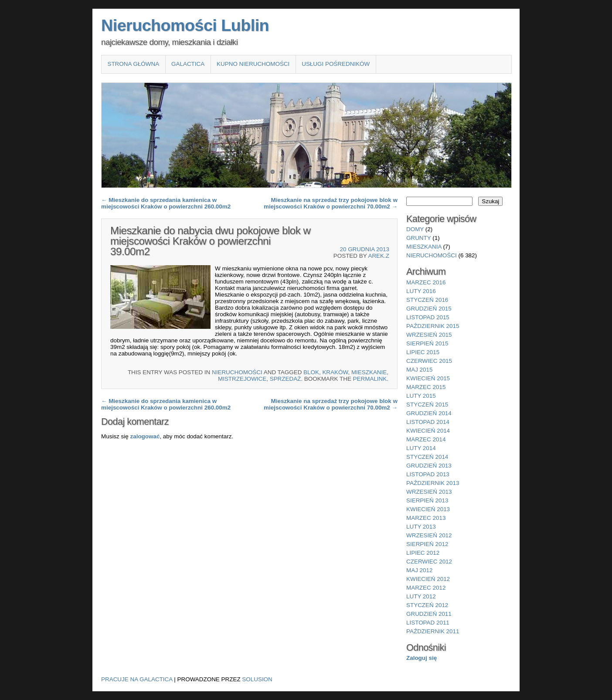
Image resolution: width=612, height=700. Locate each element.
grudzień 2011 (429, 614)
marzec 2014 (426, 439)
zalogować (145, 436)
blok (311, 372)
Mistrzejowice (242, 379)
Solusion (257, 679)
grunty (419, 238)
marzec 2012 (426, 588)
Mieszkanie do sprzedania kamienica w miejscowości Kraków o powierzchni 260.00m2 (166, 203)
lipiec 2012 (423, 553)
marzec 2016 (426, 282)
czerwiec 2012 (429, 562)
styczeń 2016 (427, 300)
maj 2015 (420, 370)
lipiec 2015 (423, 352)
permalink (370, 379)
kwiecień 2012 (428, 579)
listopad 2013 (428, 474)
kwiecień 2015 (428, 378)
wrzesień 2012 (429, 535)
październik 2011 (433, 631)
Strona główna (133, 64)
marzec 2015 (426, 387)
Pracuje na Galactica (137, 679)
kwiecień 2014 (428, 431)
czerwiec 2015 (429, 361)
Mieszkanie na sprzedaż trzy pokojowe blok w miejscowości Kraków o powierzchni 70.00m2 (331, 203)
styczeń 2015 (427, 405)
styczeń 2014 (427, 457)
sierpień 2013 (427, 500)
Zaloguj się (422, 658)
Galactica (188, 64)
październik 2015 (433, 326)
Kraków (335, 372)
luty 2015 (421, 396)
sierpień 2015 (427, 343)
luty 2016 (421, 291)
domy (415, 229)
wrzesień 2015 (429, 335)
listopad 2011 (428, 623)
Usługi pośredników (336, 64)
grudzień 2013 (429, 466)
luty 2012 (421, 596)
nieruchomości (237, 372)
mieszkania (424, 247)
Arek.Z (379, 256)
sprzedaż (286, 379)
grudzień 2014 (429, 413)
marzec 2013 (426, 518)
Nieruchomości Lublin (185, 25)
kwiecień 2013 (428, 509)
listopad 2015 (428, 317)
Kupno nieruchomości (253, 64)
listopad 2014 (428, 422)
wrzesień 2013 (429, 492)
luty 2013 (421, 527)
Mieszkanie (369, 372)
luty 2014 (421, 448)
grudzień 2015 (429, 309)
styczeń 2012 (427, 605)
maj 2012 (420, 570)
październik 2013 (433, 483)
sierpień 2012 (427, 544)
